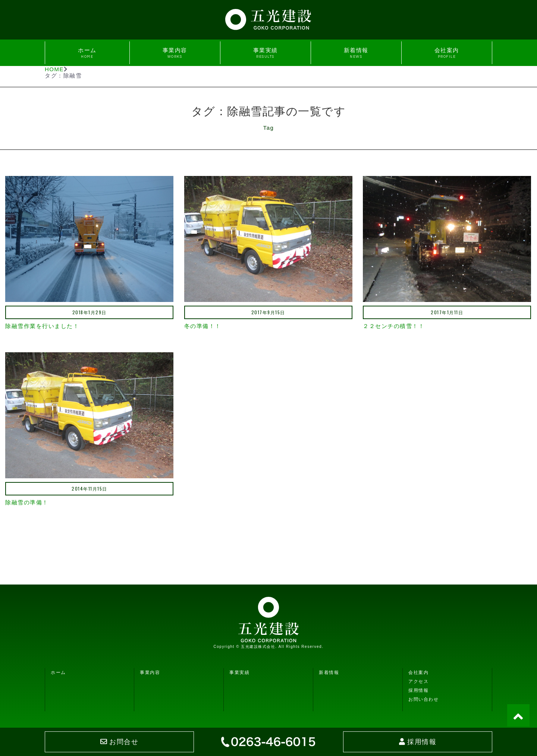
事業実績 (266, 53)
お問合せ (120, 742)
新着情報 (356, 53)
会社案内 (447, 53)
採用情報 (418, 690)
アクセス (418, 681)
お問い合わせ (423, 699)
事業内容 (175, 53)
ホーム (87, 53)
